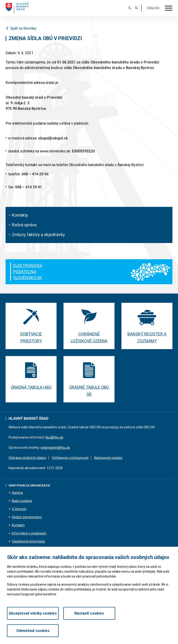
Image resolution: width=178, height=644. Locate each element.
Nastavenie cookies (108, 458)
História (17, 493)
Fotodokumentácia (26, 550)
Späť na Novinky (21, 28)
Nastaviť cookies (89, 631)
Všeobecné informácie (28, 542)
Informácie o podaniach (29, 534)
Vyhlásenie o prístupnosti (70, 458)
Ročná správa (24, 225)
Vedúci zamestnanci (27, 517)
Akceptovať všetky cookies (33, 631)
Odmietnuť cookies (145, 631)
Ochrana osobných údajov (27, 458)
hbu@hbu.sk (54, 437)
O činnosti (19, 509)
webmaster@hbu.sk (55, 448)
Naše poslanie (22, 501)
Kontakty (20, 215)
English (153, 8)
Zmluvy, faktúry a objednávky (38, 235)
